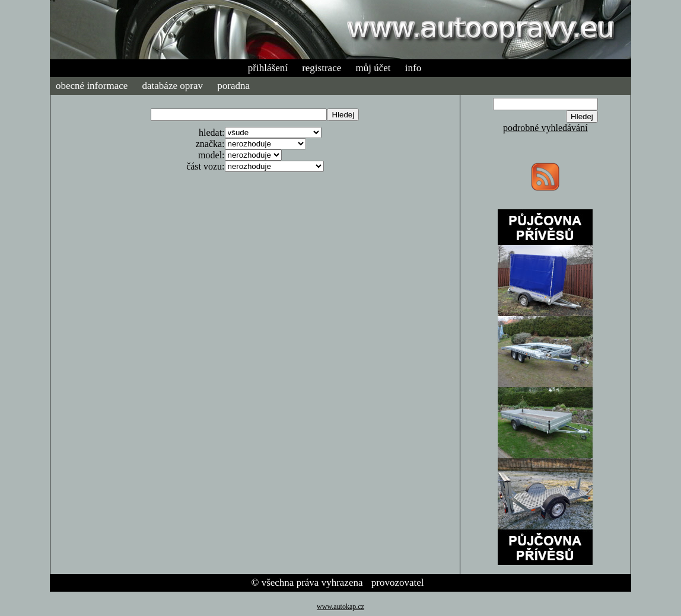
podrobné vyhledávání (545, 128)
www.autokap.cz (340, 607)
